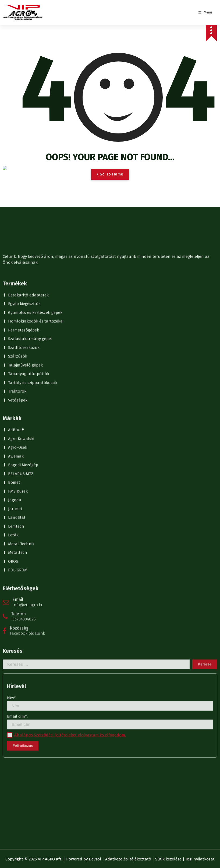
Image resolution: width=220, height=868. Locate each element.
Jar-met (15, 49)
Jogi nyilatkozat (200, 859)
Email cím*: (110, 262)
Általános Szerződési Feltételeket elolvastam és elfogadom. (70, 275)
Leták (13, 75)
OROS (13, 102)
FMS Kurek (18, 32)
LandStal (17, 58)
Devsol (95, 859)
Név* (110, 243)
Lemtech (16, 67)
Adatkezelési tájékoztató (128, 859)
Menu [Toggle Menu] (205, 12)
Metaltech (18, 93)
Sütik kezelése (168, 859)
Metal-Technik (21, 84)
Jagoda (15, 40)
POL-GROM (18, 110)
